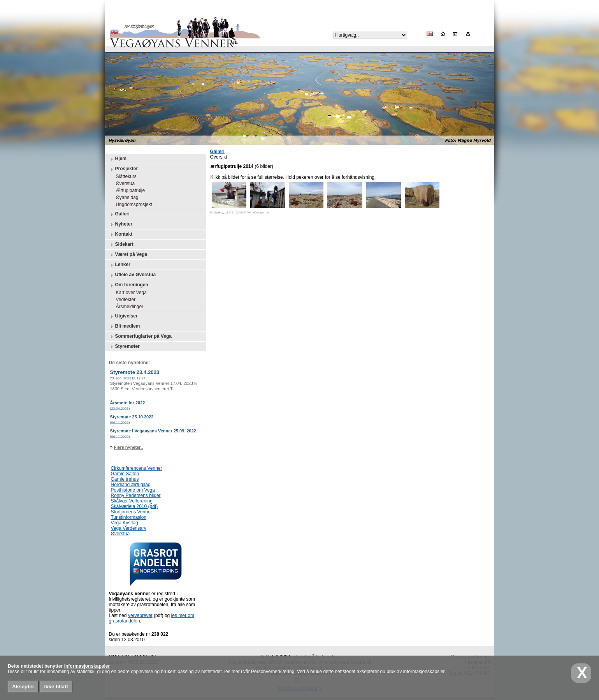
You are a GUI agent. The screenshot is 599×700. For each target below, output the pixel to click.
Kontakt (121, 235)
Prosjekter (124, 169)
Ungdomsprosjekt (132, 205)
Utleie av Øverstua (133, 275)
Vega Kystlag (125, 523)
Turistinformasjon (129, 517)
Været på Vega (128, 255)
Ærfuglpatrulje (129, 190)
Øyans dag (125, 197)
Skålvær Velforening (132, 501)
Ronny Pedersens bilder (136, 495)
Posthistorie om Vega (133, 490)
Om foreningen (129, 285)
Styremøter (124, 347)
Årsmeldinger (128, 307)
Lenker (120, 265)
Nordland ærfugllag (131, 485)
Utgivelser (123, 316)
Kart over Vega (129, 293)
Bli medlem (125, 326)
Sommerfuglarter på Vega (140, 337)
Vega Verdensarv (129, 528)
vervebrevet (140, 615)
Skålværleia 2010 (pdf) (134, 506)
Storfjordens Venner (132, 512)
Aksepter (23, 687)
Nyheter (121, 224)
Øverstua (124, 183)
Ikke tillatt (56, 687)
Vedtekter (124, 300)
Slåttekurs (124, 176)
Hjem (118, 159)
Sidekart (121, 245)
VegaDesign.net (258, 212)
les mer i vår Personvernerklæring (259, 672)
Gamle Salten (125, 474)
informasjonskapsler (87, 666)
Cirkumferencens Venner (137, 468)
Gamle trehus (125, 479)
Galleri (119, 214)
